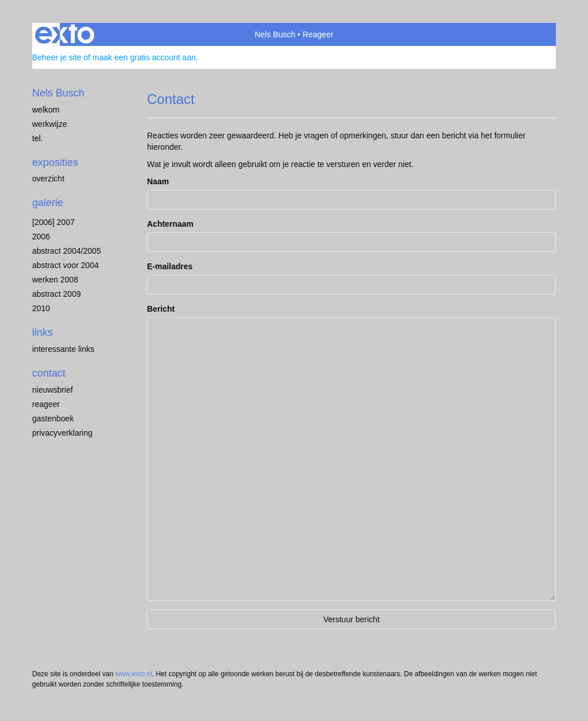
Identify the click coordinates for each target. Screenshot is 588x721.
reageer (46, 404)
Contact (49, 373)
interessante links (63, 349)
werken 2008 (55, 280)
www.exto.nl (134, 674)
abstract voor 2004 (65, 265)
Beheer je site (57, 57)
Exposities (55, 162)
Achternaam (170, 224)
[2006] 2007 (53, 222)
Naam (158, 181)
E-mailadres (170, 266)
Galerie (48, 203)
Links (42, 332)
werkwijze (50, 124)
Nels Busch (275, 34)
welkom (46, 110)
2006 (41, 237)
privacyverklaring (62, 433)
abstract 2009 (57, 294)
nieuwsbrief (53, 390)
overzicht (48, 179)
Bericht (161, 309)
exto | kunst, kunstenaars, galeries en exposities (65, 34)
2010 (41, 308)
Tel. (38, 138)
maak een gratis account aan (144, 57)
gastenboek (53, 418)
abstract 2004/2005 (67, 251)
